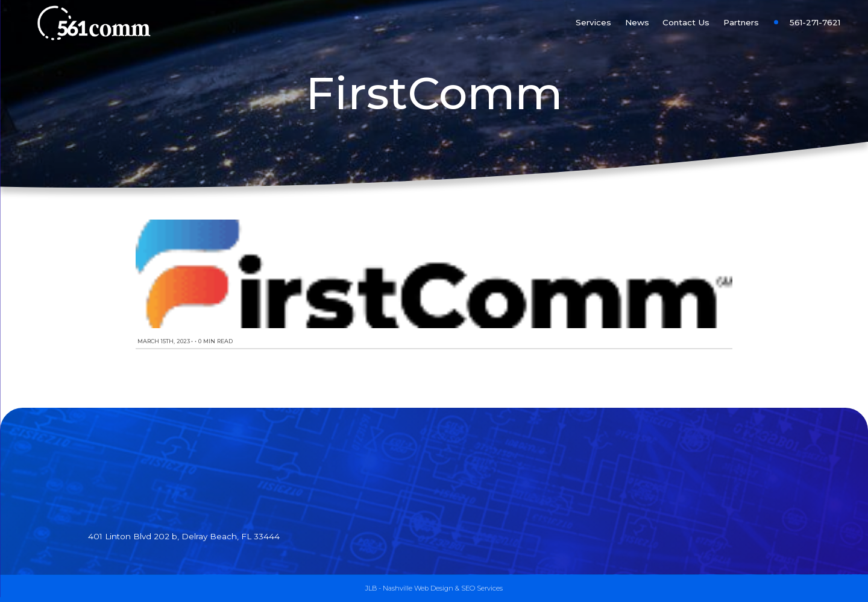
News (637, 22)
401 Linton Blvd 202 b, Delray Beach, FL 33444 (184, 536)
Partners (741, 22)
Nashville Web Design (418, 588)
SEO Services (482, 588)
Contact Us (686, 22)
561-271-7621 (815, 22)
